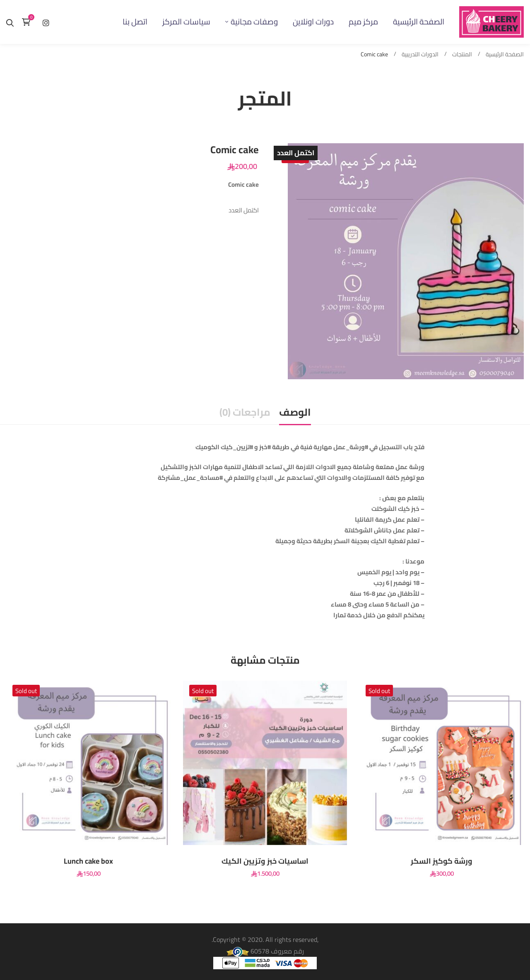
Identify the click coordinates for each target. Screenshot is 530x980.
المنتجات (462, 54)
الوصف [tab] (295, 412)
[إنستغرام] (46, 22)
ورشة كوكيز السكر (442, 861)
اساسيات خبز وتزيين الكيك (265, 861)
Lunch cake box (88, 861)
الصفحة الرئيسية (505, 54)
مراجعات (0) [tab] (245, 412)
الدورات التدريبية (420, 54)
